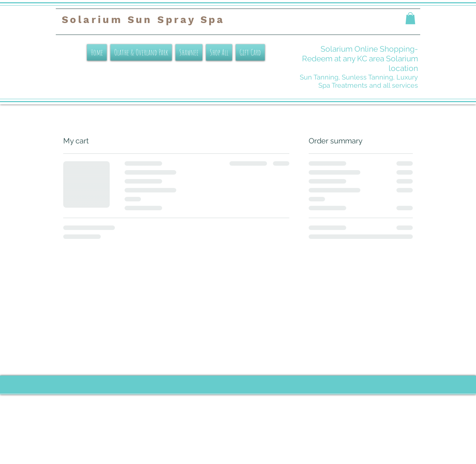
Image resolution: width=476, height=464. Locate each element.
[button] (410, 18)
